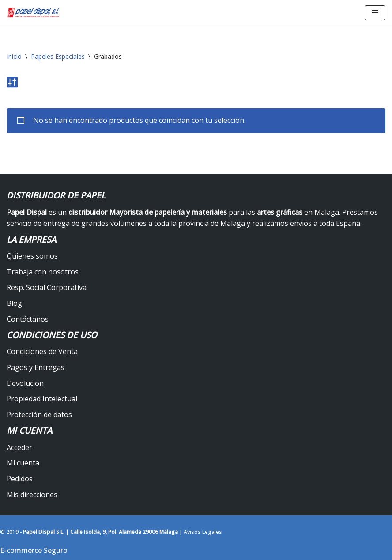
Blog (14, 303)
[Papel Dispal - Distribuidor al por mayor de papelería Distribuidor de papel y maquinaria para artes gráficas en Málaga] (33, 13)
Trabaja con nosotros (43, 272)
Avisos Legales (203, 532)
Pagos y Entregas (36, 367)
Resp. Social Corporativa (47, 287)
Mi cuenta (23, 463)
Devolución (25, 383)
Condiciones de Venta (42, 351)
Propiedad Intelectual (42, 399)
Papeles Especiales (58, 56)
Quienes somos (32, 256)
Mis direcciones (32, 495)
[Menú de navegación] (375, 13)
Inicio (14, 56)
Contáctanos (28, 319)
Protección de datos (39, 415)
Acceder (19, 447)
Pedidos (20, 479)
